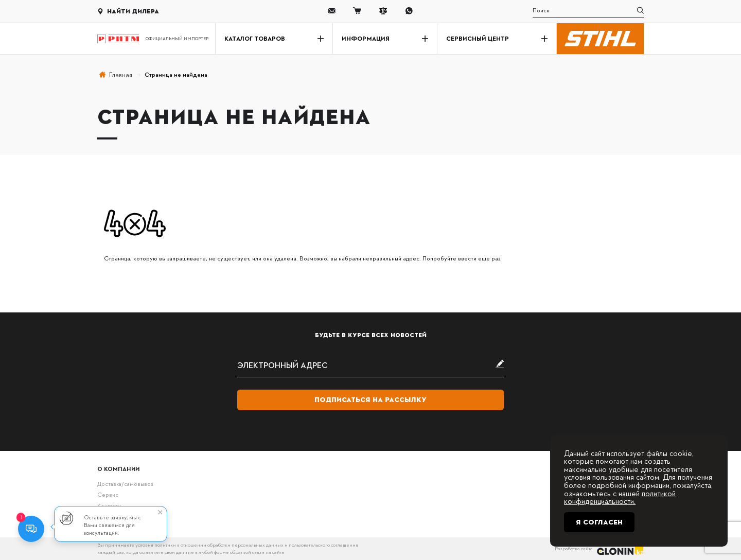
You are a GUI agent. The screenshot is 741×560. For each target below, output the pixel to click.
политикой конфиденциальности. (620, 497)
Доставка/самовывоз (125, 484)
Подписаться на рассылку (370, 400)
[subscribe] (370, 365)
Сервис (108, 494)
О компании (118, 469)
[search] (588, 11)
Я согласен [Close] (599, 522)
